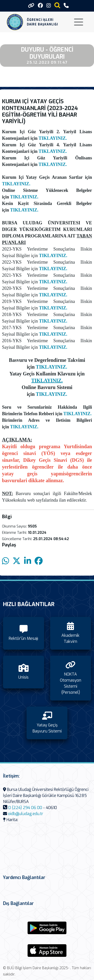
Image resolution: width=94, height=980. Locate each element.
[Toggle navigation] (79, 22)
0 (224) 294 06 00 (25, 808)
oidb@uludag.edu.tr (26, 814)
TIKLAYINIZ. (53, 138)
